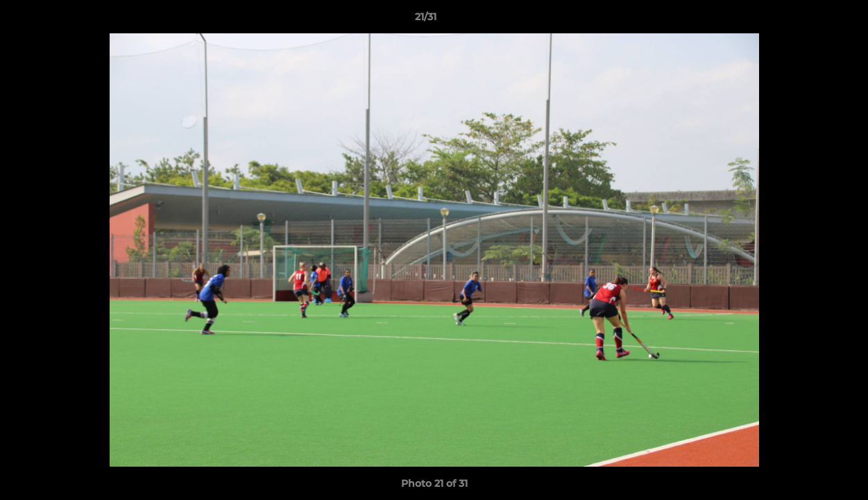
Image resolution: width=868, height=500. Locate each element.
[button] (810, 20)
